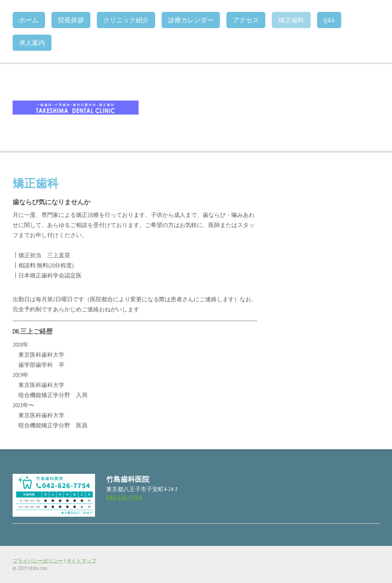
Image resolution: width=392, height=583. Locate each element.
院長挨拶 (71, 20)
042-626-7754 (124, 498)
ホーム (29, 20)
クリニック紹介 (126, 20)
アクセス (246, 20)
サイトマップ (81, 560)
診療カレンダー (191, 20)
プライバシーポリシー (38, 560)
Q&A (329, 20)
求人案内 (32, 43)
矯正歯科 (291, 20)
